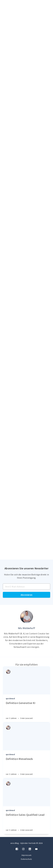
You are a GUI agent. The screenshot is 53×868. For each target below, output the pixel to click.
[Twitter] (36, 849)
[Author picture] (27, 617)
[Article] (26, 680)
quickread (10, 698)
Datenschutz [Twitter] (26, 859)
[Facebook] (17, 849)
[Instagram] (23, 849)
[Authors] (8, 672)
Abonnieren (26, 595)
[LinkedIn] (30, 849)
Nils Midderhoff (26, 628)
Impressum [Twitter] (27, 855)
